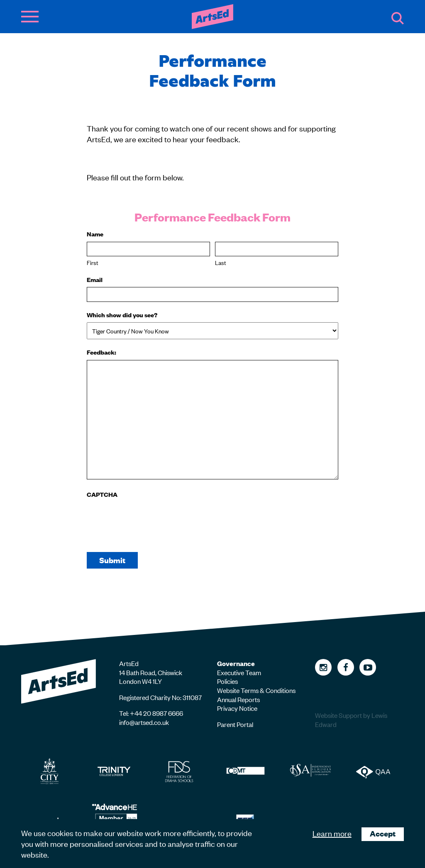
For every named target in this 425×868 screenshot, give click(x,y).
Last (221, 262)
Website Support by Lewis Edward (351, 720)
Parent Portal (235, 724)
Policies (227, 681)
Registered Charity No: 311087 (160, 697)
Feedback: (101, 352)
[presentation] (150, 518)
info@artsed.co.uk (144, 722)
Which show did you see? (122, 315)
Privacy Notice (237, 708)
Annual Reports (238, 699)
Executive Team (239, 672)
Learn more (332, 833)
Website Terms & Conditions (256, 690)
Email (95, 280)
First (93, 262)
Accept (383, 833)
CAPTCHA (102, 494)
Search (398, 18)
